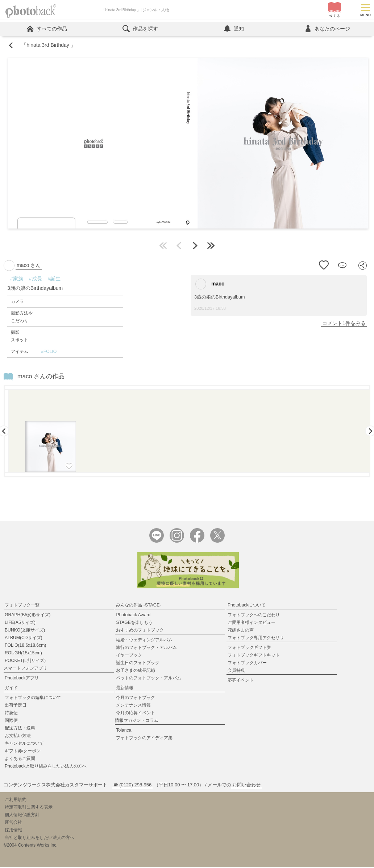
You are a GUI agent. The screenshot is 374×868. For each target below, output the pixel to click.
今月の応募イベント (136, 713)
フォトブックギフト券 (249, 648)
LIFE (20, 623)
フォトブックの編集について (33, 698)
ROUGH (23, 654)
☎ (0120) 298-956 (133, 785)
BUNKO (25, 631)
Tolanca (124, 731)
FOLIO (25, 646)
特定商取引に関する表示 (29, 808)
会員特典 (236, 671)
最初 (163, 246)
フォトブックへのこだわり (254, 616)
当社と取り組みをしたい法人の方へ (40, 838)
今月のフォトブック (136, 698)
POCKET (25, 661)
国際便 (11, 721)
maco (210, 284)
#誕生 (54, 279)
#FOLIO (49, 352)
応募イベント (241, 681)
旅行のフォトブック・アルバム (146, 648)
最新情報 (125, 688)
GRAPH (28, 616)
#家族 (17, 279)
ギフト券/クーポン (23, 752)
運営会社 (13, 823)
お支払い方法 (18, 736)
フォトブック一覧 (22, 606)
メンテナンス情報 (133, 706)
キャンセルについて (24, 744)
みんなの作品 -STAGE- (138, 606)
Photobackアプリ (22, 679)
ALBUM (24, 638)
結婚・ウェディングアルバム (144, 641)
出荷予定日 (16, 706)
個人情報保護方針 (22, 815)
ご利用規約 (16, 800)
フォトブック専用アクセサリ (256, 638)
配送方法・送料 (20, 729)
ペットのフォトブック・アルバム (149, 679)
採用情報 (13, 831)
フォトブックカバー (247, 663)
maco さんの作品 (41, 377)
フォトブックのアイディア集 (144, 739)
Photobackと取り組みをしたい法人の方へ (46, 767)
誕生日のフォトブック (138, 663)
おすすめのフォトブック (140, 631)
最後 (211, 246)
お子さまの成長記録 (136, 671)
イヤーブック (129, 656)
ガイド (11, 688)
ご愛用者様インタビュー (252, 623)
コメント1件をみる (344, 324)
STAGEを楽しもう (134, 623)
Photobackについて (247, 606)
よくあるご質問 (20, 759)
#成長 (36, 279)
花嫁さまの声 (241, 631)
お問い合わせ (246, 785)
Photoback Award (133, 616)
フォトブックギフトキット (254, 656)
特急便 (11, 713)
